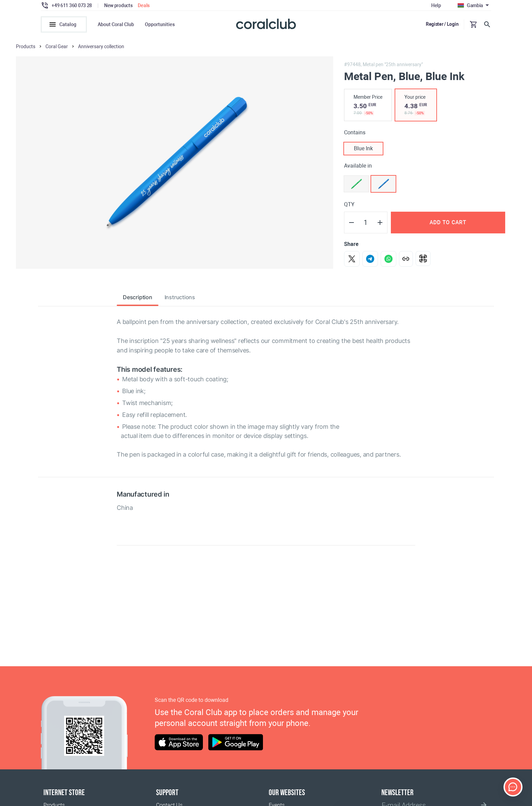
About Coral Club (116, 24)
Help (436, 5)
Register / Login (442, 24)
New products (118, 5)
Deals (144, 5)
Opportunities (160, 24)
